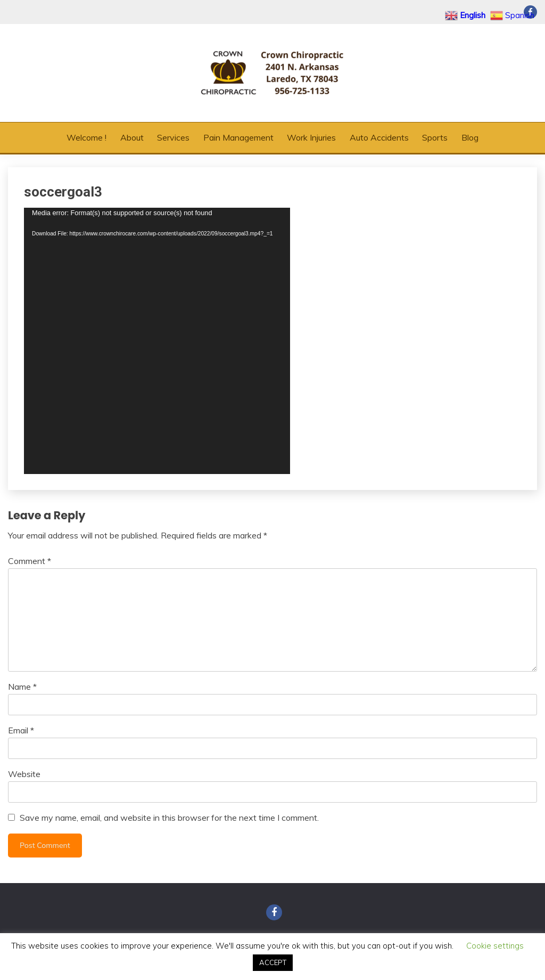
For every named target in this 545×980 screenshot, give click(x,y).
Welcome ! (86, 137)
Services (173, 137)
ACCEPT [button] (273, 962)
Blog (470, 137)
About (132, 137)
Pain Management (238, 137)
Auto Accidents (379, 137)
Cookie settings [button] (495, 946)
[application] (157, 341)
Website (24, 774)
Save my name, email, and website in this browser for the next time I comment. (169, 818)
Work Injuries (311, 137)
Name (22, 687)
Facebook (274, 912)
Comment (30, 561)
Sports (435, 137)
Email (21, 730)
